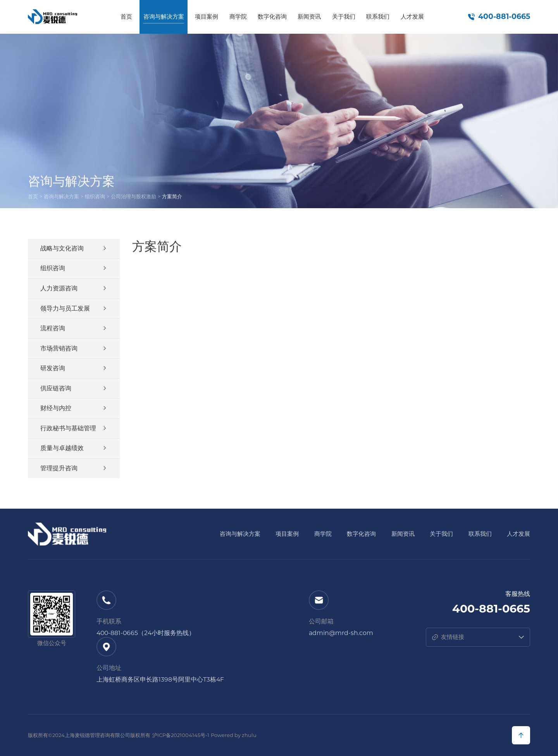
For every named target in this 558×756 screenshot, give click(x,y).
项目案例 (207, 17)
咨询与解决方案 (164, 17)
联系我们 (378, 17)
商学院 (238, 17)
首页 (126, 17)
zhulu (249, 735)
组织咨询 (95, 198)
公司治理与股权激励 (133, 198)
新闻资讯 (309, 17)
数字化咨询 (272, 17)
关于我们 (344, 17)
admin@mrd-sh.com (341, 633)
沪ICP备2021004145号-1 (181, 735)
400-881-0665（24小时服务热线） (146, 633)
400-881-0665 (504, 17)
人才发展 (412, 17)
